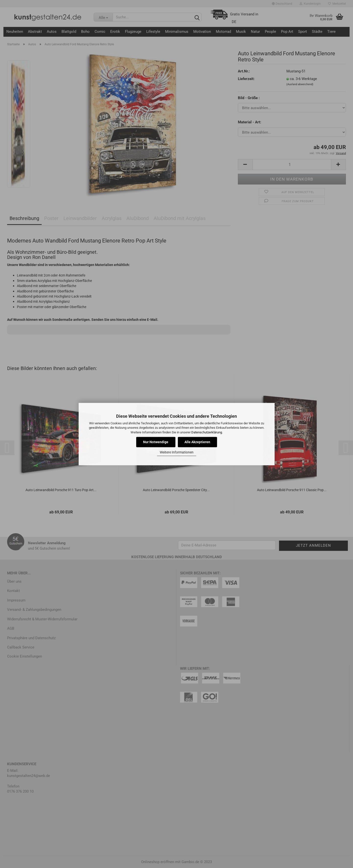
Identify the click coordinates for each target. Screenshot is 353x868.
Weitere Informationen (177, 452)
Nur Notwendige (156, 442)
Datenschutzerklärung (207, 432)
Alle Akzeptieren (197, 442)
